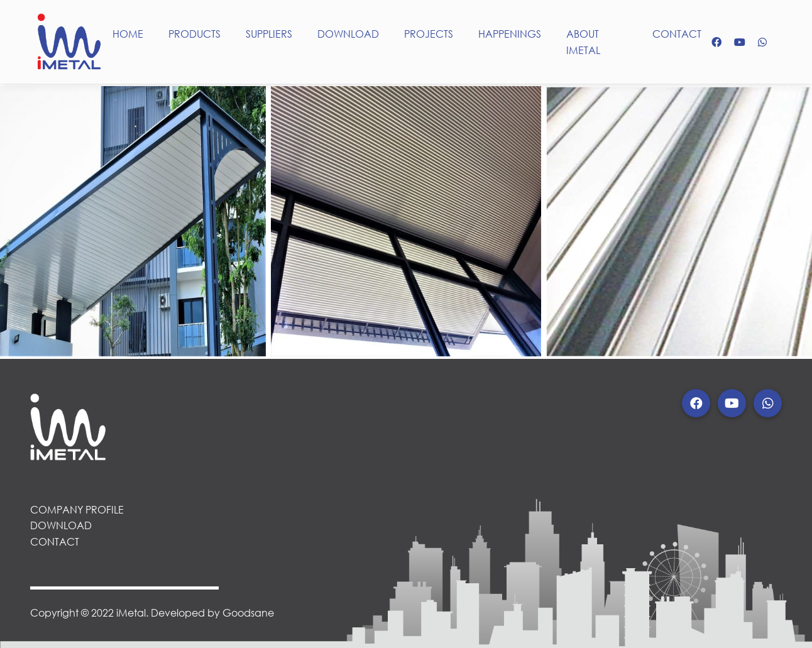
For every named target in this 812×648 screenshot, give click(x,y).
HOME (128, 34)
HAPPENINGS (510, 34)
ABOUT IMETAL (583, 42)
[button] (696, 403)
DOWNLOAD (348, 34)
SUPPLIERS (269, 34)
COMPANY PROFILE (77, 509)
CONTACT (677, 34)
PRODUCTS (195, 34)
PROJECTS (429, 34)
